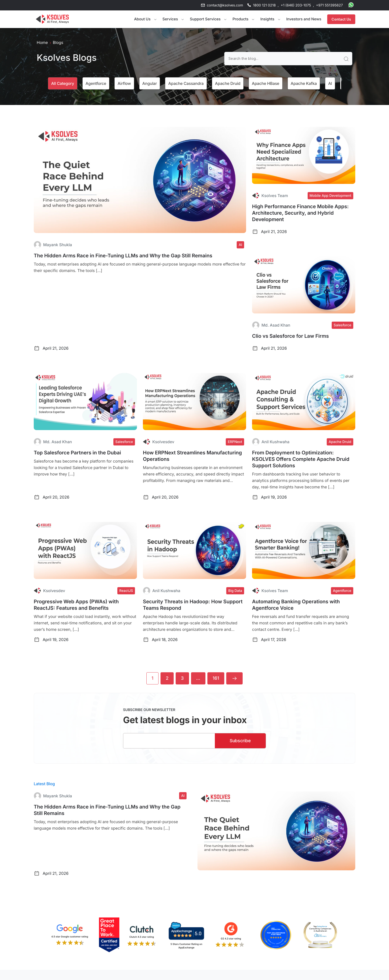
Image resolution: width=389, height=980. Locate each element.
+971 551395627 (329, 5)
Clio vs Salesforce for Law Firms (290, 336)
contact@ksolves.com (225, 5)
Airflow (124, 83)
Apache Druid (228, 83)
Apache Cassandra (186, 83)
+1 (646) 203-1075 (296, 5)
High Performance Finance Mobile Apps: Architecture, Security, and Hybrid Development (300, 213)
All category (63, 83)
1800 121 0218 (264, 5)
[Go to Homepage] (52, 19)
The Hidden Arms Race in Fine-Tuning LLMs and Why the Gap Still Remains (123, 256)
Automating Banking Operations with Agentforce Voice (296, 605)
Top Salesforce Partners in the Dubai (77, 453)
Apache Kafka (304, 83)
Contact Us (341, 19)
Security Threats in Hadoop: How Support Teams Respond (193, 605)
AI (330, 83)
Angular (150, 83)
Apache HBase (266, 83)
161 (216, 678)
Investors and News (304, 19)
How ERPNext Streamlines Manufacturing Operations (192, 456)
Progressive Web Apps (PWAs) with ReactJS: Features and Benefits (76, 605)
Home (42, 42)
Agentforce (96, 83)
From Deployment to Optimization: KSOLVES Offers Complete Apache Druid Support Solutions (301, 459)
